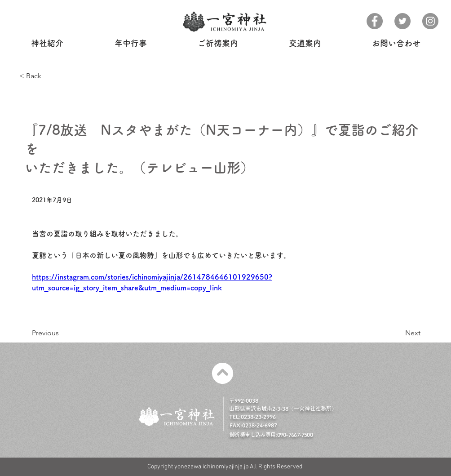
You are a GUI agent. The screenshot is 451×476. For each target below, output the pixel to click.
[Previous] (66, 333)
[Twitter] (402, 21)
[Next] (394, 333)
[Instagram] (430, 21)
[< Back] (49, 76)
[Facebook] (375, 21)
